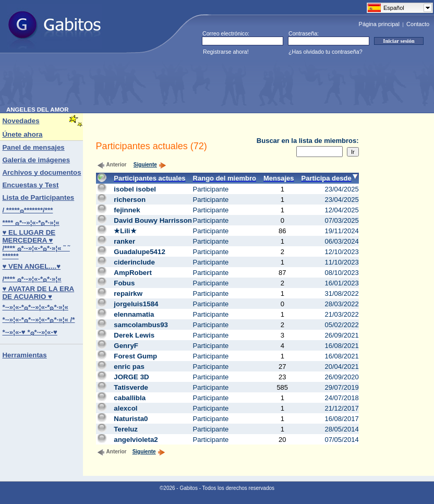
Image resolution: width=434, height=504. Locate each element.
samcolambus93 (141, 325)
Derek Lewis (134, 335)
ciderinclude (134, 262)
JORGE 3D (131, 377)
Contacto (418, 24)
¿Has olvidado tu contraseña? (325, 52)
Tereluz (126, 429)
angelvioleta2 (136, 440)
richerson (130, 200)
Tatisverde (131, 387)
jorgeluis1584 (136, 304)
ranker (124, 241)
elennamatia (134, 314)
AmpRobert (133, 273)
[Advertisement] (196, 83)
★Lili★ (125, 231)
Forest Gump (135, 356)
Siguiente (150, 165)
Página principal (379, 24)
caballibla (130, 398)
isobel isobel (135, 189)
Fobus (124, 283)
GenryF (126, 346)
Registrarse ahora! (226, 52)
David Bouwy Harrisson (153, 220)
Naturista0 (131, 419)
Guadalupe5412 (140, 252)
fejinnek (127, 210)
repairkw (128, 293)
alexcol (125, 408)
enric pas (129, 367)
